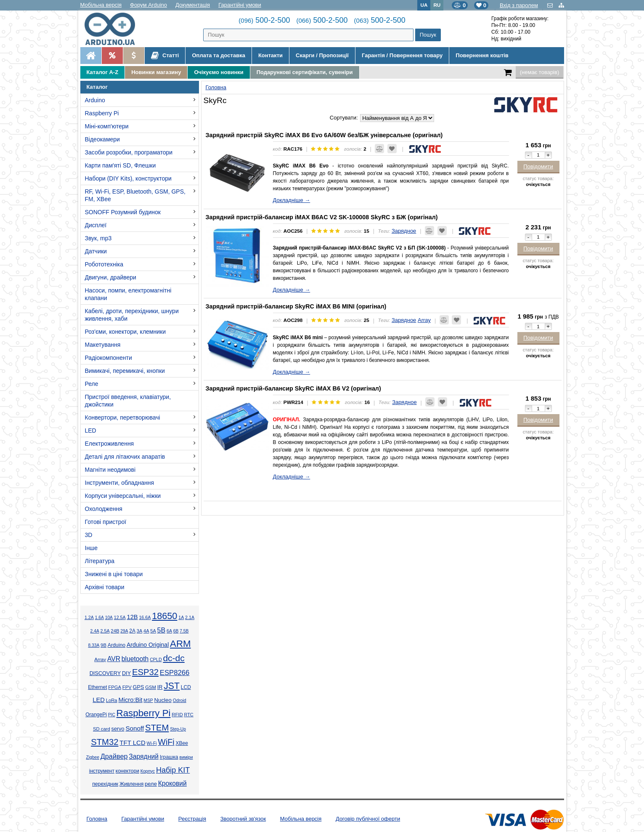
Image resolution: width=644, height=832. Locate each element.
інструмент (102, 771)
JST (172, 686)
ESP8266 (175, 673)
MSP (148, 700)
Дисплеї (96, 225)
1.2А (89, 617)
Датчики (96, 251)
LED (91, 431)
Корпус (148, 771)
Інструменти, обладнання (120, 483)
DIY (126, 673)
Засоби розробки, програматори (129, 152)
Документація (193, 5)
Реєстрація (192, 819)
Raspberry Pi (102, 113)
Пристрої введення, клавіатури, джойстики (128, 401)
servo (118, 729)
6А (169, 631)
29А (124, 631)
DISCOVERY (105, 673)
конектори (127, 771)
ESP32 (145, 672)
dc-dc (174, 658)
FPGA (115, 687)
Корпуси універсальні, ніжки (123, 496)
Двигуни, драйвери (111, 277)
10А (109, 618)
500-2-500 (264, 20)
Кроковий (172, 783)
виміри (186, 757)
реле (151, 784)
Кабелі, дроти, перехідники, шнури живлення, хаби (132, 315)
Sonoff (135, 728)
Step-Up (178, 729)
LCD (186, 687)
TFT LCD (132, 743)
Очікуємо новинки (219, 72)
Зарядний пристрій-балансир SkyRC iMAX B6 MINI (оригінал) (296, 306)
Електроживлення (110, 444)
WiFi (166, 742)
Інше (91, 548)
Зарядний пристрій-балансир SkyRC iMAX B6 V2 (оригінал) (293, 388)
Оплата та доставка (218, 55)
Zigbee (92, 757)
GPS (139, 687)
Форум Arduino (148, 5)
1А (181, 617)
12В (132, 617)
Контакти (270, 55)
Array (100, 659)
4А (146, 631)
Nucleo (163, 700)
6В (176, 631)
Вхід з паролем (519, 5)
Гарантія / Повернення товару (402, 55)
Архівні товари (105, 587)
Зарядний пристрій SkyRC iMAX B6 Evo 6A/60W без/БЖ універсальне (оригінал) (324, 135)
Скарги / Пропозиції (322, 55)
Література (100, 561)
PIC (112, 715)
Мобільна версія (101, 5)
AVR (114, 659)
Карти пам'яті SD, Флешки (121, 165)
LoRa (112, 700)
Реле (92, 384)
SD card (102, 729)
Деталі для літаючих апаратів (125, 457)
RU (437, 5)
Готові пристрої (106, 522)
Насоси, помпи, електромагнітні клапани (128, 294)
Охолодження (104, 509)
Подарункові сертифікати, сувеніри (305, 72)
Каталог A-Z (103, 72)
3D (89, 535)
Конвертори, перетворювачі (123, 417)
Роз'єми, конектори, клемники (125, 332)
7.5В (184, 631)
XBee (182, 743)
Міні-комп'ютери (107, 126)
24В (115, 631)
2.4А (95, 631)
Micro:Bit (130, 700)
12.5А (120, 617)
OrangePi (96, 715)
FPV (127, 687)
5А (153, 631)
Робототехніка (104, 264)
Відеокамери (102, 139)
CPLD (156, 659)
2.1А (190, 617)
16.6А (145, 617)
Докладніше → (292, 200)
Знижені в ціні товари (114, 574)
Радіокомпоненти (109, 358)
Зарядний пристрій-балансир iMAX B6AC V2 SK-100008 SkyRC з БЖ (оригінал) (322, 217)
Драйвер (114, 756)
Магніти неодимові (110, 470)
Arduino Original (148, 645)
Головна (97, 819)
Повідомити (538, 166)
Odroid (180, 700)
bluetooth (135, 659)
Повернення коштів (482, 55)
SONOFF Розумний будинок (123, 212)
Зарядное (404, 231)
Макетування (103, 345)
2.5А (105, 631)
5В (162, 630)
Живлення (131, 784)
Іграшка (169, 757)
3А (139, 631)
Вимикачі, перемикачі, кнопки (125, 371)
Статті (165, 56)
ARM (180, 644)
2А (132, 631)
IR (160, 687)
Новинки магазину (156, 72)
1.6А (99, 618)
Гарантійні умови (240, 5)
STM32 (105, 742)
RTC (188, 715)
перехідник (105, 784)
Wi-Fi (152, 743)
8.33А (94, 645)
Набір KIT (173, 770)
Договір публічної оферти (368, 819)
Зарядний (144, 756)
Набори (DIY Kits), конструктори (128, 178)
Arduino (95, 100)
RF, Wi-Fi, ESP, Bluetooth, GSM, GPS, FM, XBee (135, 195)
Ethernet (97, 687)
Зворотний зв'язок (243, 819)
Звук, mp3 (98, 238)
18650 (164, 616)
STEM (157, 728)
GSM (151, 687)
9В (103, 645)
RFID (177, 715)
